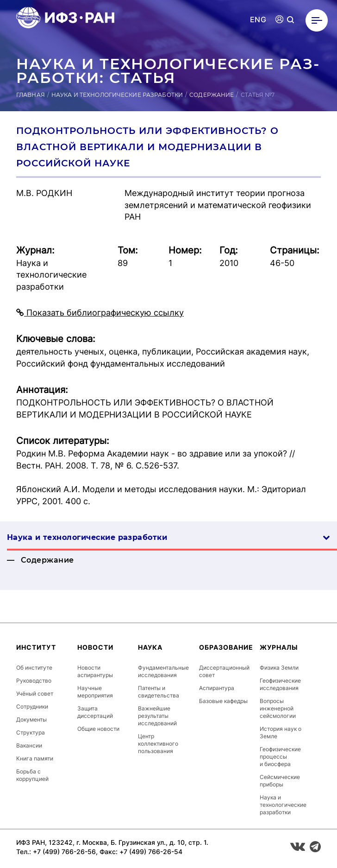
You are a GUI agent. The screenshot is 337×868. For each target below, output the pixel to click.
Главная (31, 95)
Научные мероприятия (95, 692)
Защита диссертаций (95, 712)
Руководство (34, 681)
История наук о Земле (281, 732)
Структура (31, 732)
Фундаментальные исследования (163, 671)
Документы (31, 719)
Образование (226, 647)
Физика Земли (279, 668)
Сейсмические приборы (280, 781)
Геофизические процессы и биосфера (280, 757)
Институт (36, 647)
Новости (95, 647)
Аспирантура (217, 688)
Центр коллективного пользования (158, 744)
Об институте (34, 668)
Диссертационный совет (224, 671)
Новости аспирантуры (95, 671)
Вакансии (29, 745)
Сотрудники (32, 706)
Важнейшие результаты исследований (157, 716)
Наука (150, 647)
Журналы (279, 647)
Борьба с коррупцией (32, 775)
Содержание (212, 95)
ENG (258, 20)
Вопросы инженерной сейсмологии (278, 708)
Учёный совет (35, 694)
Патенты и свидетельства (159, 692)
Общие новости (98, 729)
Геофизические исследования (280, 684)
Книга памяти (35, 758)
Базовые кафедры (223, 701)
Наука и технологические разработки (117, 95)
